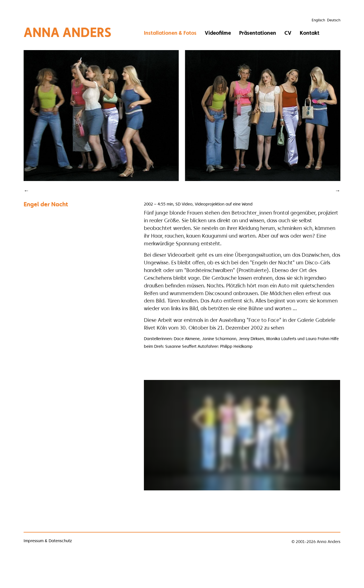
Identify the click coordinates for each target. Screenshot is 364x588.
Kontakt (310, 33)
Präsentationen (258, 33)
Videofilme (218, 33)
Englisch (318, 20)
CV (288, 33)
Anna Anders (68, 32)
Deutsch (334, 20)
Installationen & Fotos (170, 33)
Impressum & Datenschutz (48, 541)
